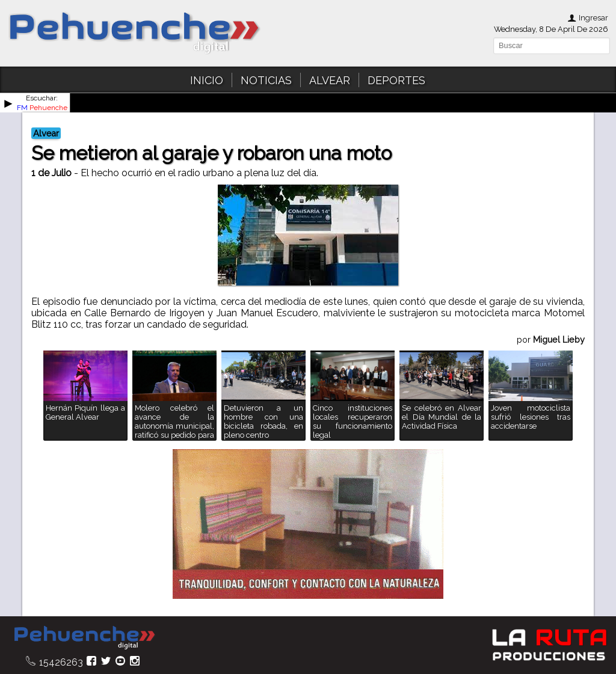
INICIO (207, 80)
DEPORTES (396, 80)
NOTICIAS (266, 80)
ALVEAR (330, 80)
